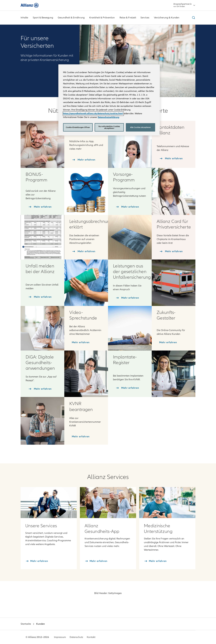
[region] (109, 100)
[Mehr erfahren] (37, 561)
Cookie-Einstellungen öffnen (78, 127)
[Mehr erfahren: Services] (49, 503)
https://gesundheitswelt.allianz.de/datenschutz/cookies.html (93, 114)
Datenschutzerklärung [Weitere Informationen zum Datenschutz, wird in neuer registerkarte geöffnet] (108, 117)
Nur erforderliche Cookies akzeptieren (109, 127)
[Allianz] (30, 5)
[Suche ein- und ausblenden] (193, 18)
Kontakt (91, 637)
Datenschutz (76, 637)
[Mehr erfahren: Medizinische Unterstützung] (167, 503)
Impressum (60, 637)
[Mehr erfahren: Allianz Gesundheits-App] (108, 503)
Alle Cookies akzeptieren (141, 127)
